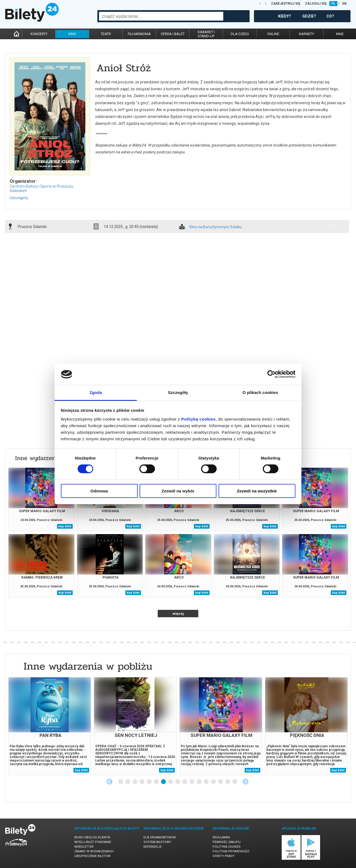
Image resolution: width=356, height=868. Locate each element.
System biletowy (157, 842)
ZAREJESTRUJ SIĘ (286, 4)
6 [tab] (157, 782)
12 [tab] (199, 782)
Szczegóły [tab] (178, 392)
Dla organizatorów (160, 837)
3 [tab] (135, 782)
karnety (306, 34)
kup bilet (65, 526)
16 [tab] (228, 782)
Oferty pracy (224, 856)
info (332, 226)
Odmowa (99, 491)
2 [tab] (128, 782)
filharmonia (139, 34)
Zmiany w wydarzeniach (94, 851)
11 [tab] (192, 782)
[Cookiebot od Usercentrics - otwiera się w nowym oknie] (271, 374)
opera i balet (173, 34)
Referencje (152, 847)
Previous (109, 782)
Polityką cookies (199, 419)
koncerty (39, 34)
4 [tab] (142, 782)
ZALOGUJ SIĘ (316, 4)
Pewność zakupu (227, 842)
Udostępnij (19, 198)
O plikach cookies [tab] (260, 392)
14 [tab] (214, 782)
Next (245, 782)
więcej (178, 614)
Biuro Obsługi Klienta (92, 837)
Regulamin (221, 837)
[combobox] (161, 16)
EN (344, 4)
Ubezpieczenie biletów (92, 856)
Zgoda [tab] (96, 392)
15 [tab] (221, 782)
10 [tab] (185, 782)
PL (333, 4)
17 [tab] (235, 782)
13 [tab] (207, 782)
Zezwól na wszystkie (257, 491)
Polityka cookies (227, 847)
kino (72, 34)
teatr (106, 34)
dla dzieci (240, 34)
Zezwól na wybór (178, 491)
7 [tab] (164, 782)
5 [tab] (149, 782)
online (273, 34)
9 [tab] (178, 782)
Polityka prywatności (231, 851)
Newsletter (84, 847)
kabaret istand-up (206, 34)
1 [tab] (121, 782)
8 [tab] (171, 782)
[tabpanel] (50, 726)
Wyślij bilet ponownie (93, 842)
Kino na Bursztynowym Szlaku (216, 227)
